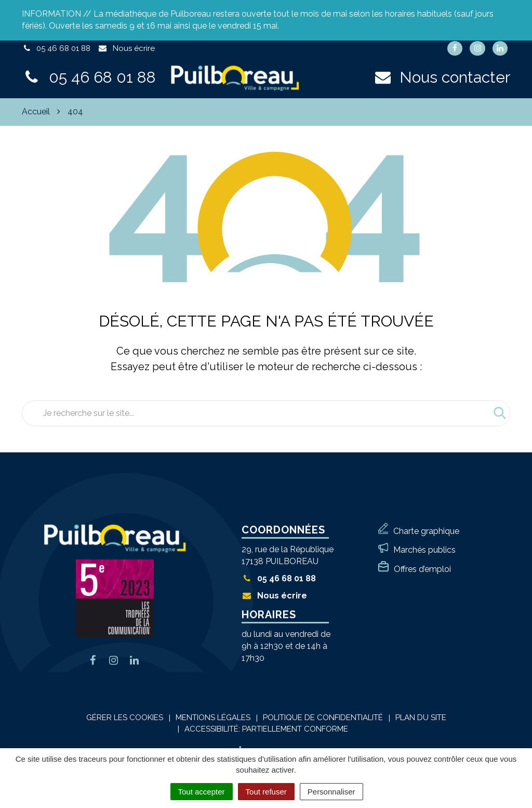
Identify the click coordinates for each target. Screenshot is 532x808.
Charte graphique (426, 531)
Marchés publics (424, 550)
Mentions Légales (213, 718)
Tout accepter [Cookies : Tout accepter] (202, 792)
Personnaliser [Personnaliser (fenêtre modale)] (331, 792)
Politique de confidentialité (323, 718)
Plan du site (421, 718)
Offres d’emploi (422, 569)
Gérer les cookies (125, 718)
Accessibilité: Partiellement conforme (266, 729)
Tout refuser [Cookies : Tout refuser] (266, 792)
